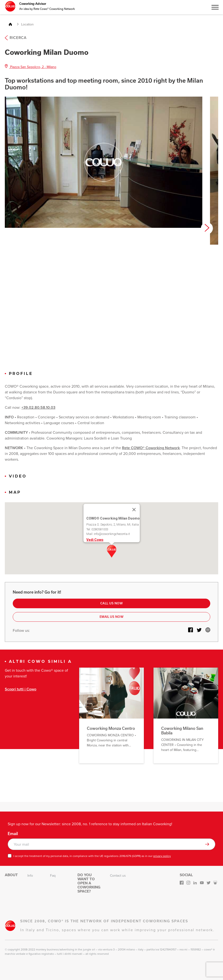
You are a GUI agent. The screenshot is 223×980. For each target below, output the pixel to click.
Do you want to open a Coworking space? (89, 883)
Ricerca (16, 38)
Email (13, 834)
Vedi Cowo (95, 540)
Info (30, 876)
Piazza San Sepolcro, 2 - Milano (31, 67)
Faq (53, 876)
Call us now (111, 603)
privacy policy (162, 856)
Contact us (118, 876)
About (11, 875)
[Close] (134, 510)
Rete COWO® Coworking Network (151, 448)
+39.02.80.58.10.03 (38, 407)
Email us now (112, 617)
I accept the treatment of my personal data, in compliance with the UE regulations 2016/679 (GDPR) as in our (92, 856)
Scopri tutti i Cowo (21, 689)
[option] (104, 162)
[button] (112, 551)
